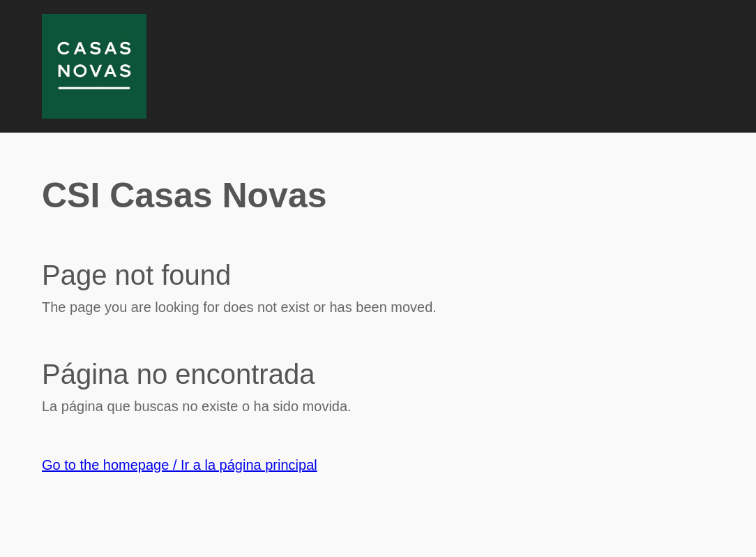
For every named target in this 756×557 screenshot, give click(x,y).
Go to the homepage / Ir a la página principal (180, 465)
